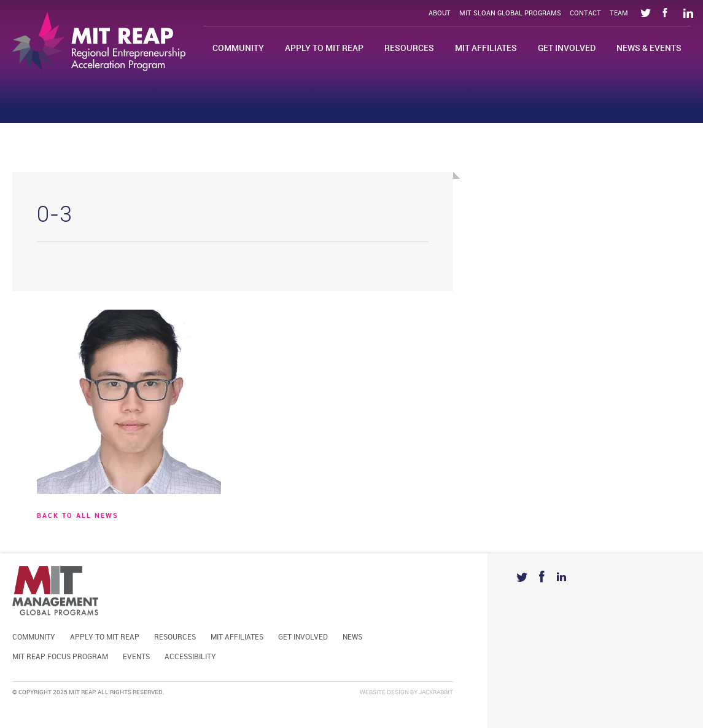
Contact (585, 14)
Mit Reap (99, 41)
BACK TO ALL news (78, 516)
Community (238, 48)
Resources (409, 48)
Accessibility (190, 657)
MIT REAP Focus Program (60, 657)
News (352, 637)
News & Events (649, 48)
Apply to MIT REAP (324, 48)
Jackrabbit (436, 692)
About (440, 14)
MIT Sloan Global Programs (510, 14)
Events (136, 657)
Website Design (384, 692)
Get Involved (567, 48)
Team (619, 14)
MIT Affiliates (486, 48)
